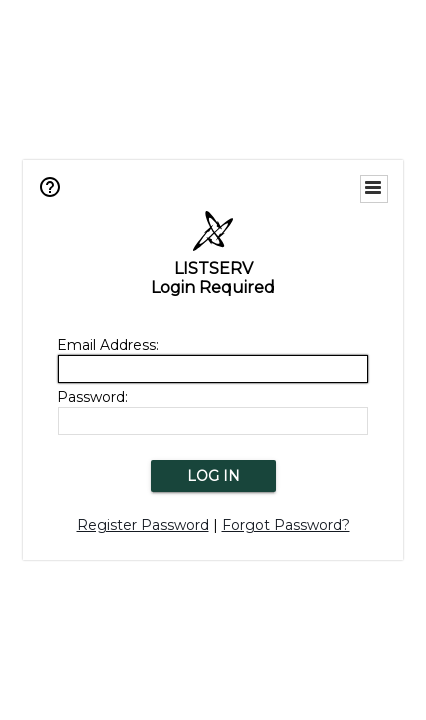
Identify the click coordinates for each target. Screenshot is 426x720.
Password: (92, 397)
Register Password (143, 525)
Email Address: (108, 345)
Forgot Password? (286, 525)
